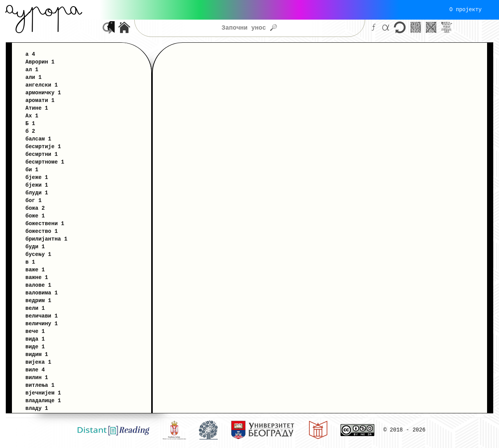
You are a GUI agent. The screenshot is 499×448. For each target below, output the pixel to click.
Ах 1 (32, 116)
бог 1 (33, 200)
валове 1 (38, 285)
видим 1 (37, 354)
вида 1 (35, 339)
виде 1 (35, 347)
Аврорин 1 (40, 62)
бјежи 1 (37, 185)
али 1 (33, 77)
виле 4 (35, 370)
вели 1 (35, 308)
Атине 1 (37, 108)
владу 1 (37, 408)
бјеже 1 (37, 177)
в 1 (30, 262)
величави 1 (42, 316)
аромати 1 (40, 100)
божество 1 (42, 231)
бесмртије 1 (43, 146)
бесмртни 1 (42, 154)
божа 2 (35, 208)
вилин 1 (37, 377)
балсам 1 (38, 139)
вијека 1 (38, 362)
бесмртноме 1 (45, 162)
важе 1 (35, 270)
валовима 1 (42, 293)
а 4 (30, 54)
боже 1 (35, 216)
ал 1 (32, 69)
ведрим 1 (38, 300)
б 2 (30, 131)
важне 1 (37, 277)
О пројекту (466, 9)
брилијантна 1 (46, 239)
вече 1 (35, 331)
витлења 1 (40, 385)
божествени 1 (45, 223)
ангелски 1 (42, 85)
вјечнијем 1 (43, 393)
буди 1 (35, 247)
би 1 (32, 170)
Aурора (44, 10)
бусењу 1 (38, 254)
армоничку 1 (43, 93)
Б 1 (30, 123)
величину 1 (42, 323)
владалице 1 (43, 400)
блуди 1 (37, 193)
